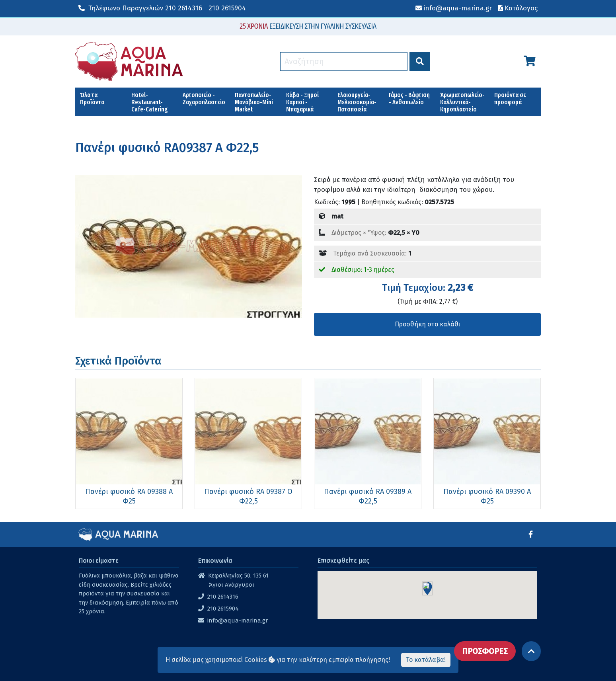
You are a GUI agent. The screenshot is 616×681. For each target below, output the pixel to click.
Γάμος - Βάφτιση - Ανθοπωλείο (409, 99)
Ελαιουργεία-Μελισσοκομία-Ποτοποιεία (357, 102)
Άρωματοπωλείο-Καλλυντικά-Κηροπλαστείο (462, 102)
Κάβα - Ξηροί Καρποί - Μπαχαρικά (302, 102)
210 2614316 (140, 8)
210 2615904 (227, 8)
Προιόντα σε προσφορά (510, 99)
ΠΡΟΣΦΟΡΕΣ (485, 651)
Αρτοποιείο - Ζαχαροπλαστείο (204, 99)
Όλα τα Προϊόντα (92, 99)
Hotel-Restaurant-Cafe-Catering (150, 102)
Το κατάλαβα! (426, 660)
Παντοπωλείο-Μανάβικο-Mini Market (254, 102)
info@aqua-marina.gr (238, 621)
